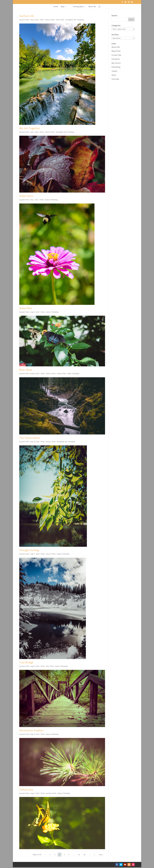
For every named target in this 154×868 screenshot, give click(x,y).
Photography (78, 7)
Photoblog (80, 20)
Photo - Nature (45, 20)
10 (79, 855)
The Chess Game (30, 438)
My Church (116, 63)
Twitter (114, 71)
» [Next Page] (95, 855)
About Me (92, 7)
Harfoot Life (27, 16)
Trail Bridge (26, 662)
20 (84, 855)
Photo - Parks (55, 20)
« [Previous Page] (45, 855)
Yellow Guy (26, 789)
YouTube (115, 79)
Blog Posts (116, 51)
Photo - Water (67, 373)
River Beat (26, 370)
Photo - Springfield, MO (68, 20)
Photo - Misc (45, 666)
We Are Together (30, 128)
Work (114, 75)
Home (56, 7)
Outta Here (26, 196)
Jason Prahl (25, 20)
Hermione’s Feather (31, 730)
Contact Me (116, 55)
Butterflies (26, 308)
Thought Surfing (29, 550)
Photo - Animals (46, 793)
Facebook (116, 59)
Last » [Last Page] (101, 855)
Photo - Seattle (57, 373)
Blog (63, 7)
